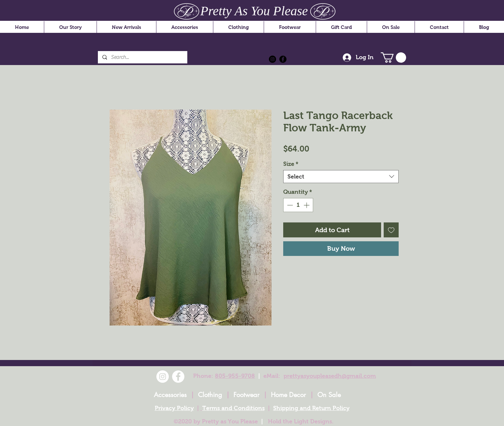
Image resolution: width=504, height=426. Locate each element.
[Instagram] (272, 59)
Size (291, 164)
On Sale (329, 395)
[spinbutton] (298, 205)
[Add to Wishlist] (391, 230)
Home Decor (288, 395)
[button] (393, 58)
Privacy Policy (174, 408)
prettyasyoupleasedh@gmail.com (330, 376)
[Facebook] (283, 59)
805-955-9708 (235, 376)
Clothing (210, 395)
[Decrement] (289, 205)
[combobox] (341, 177)
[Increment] (307, 205)
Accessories (170, 395)
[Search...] (142, 57)
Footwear (246, 395)
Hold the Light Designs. (301, 421)
